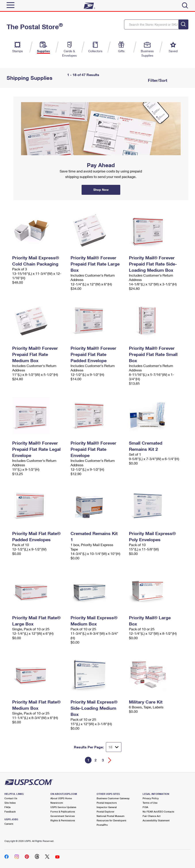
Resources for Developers (111, 820)
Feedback (10, 812)
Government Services (63, 816)
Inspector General (107, 807)
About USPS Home (61, 798)
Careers (9, 824)
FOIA (145, 807)
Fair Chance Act (152, 816)
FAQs (8, 807)
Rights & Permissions (63, 820)
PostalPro (102, 825)
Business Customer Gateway (113, 798)
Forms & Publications (63, 812)
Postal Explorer (105, 812)
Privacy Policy (151, 798)
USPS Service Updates (63, 807)
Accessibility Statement (156, 820)
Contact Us (11, 798)
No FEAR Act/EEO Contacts (158, 812)
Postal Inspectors (107, 803)
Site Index (10, 803)
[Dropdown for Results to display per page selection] (114, 747)
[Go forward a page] (110, 760)
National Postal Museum (111, 816)
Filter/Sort (157, 80)
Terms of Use (150, 803)
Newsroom (57, 803)
